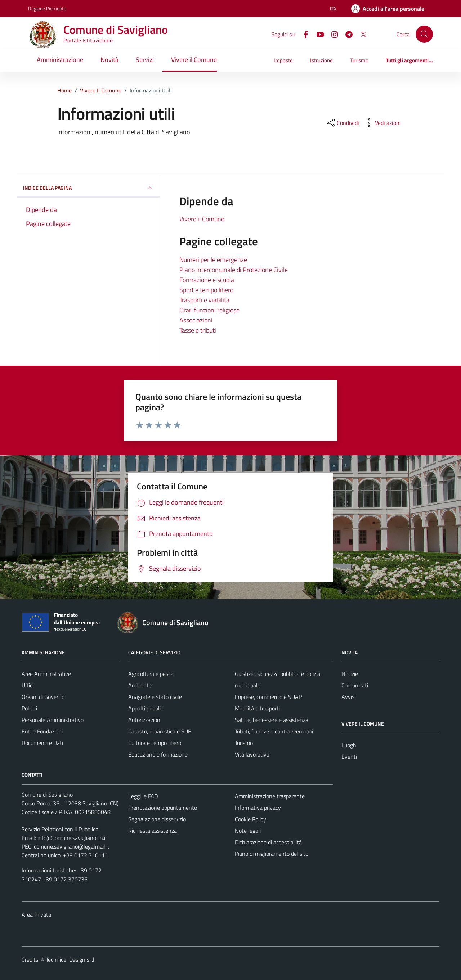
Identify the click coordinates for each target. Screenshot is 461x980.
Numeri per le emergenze (213, 260)
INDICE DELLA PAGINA (88, 188)
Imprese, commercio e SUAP (268, 697)
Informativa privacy (258, 808)
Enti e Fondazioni (42, 731)
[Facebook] (303, 34)
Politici (29, 708)
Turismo (359, 60)
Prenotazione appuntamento (163, 808)
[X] (361, 34)
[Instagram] (332, 34)
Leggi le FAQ (143, 796)
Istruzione (321, 60)
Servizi (145, 60)
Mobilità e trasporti (257, 708)
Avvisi (348, 697)
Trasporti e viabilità (204, 300)
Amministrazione (60, 60)
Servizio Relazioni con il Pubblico (60, 829)
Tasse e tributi (198, 330)
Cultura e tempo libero (155, 743)
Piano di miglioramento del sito (272, 854)
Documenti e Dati (42, 743)
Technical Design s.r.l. (71, 959)
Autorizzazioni (145, 720)
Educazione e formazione (158, 754)
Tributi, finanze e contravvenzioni (274, 731)
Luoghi (349, 745)
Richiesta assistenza (153, 831)
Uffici (28, 685)
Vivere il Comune (194, 60)
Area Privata (36, 914)
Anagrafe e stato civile (155, 697)
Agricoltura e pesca (151, 674)
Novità (109, 60)
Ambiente (140, 685)
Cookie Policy (250, 819)
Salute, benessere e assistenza (272, 720)
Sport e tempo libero (206, 290)
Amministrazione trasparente (270, 796)
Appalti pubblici (146, 708)
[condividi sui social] (342, 123)
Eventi (349, 757)
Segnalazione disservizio (157, 819)
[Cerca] (424, 34)
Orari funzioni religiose (209, 310)
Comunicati (355, 685)
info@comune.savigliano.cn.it (72, 838)
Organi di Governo (43, 697)
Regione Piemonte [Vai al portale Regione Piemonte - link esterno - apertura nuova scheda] (47, 8)
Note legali (248, 831)
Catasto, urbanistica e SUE (160, 731)
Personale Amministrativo (53, 720)
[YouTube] (317, 34)
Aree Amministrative (46, 674)
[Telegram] (346, 34)
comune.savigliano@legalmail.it (72, 846)
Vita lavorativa (252, 754)
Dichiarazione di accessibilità (268, 842)
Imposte (283, 60)
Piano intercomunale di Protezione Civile (234, 270)
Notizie (350, 674)
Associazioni (196, 320)
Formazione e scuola (207, 280)
